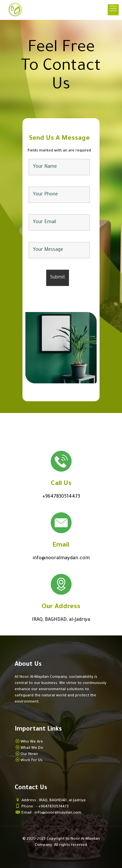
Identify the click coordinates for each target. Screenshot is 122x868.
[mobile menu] (113, 10)
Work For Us (32, 761)
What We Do (32, 748)
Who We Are (32, 742)
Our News (29, 754)
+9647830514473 (61, 497)
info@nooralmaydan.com (61, 559)
